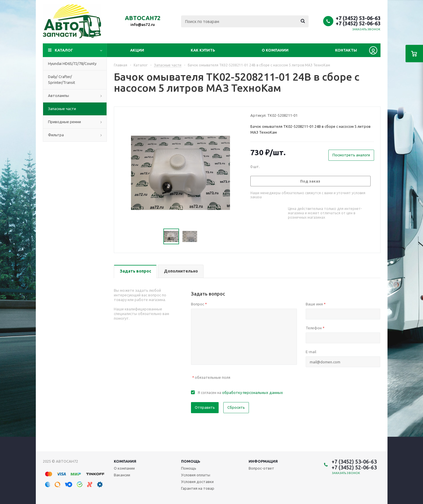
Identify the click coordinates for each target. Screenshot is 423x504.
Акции (137, 50)
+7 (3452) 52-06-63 (358, 23)
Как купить (203, 50)
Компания (125, 461)
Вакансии (122, 475)
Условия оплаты (196, 475)
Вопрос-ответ (261, 468)
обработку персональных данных (253, 392)
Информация (263, 461)
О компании (275, 50)
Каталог (64, 50)
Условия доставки (197, 482)
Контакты (346, 50)
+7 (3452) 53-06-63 (358, 18)
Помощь (191, 461)
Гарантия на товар (198, 488)
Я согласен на (240, 392)
